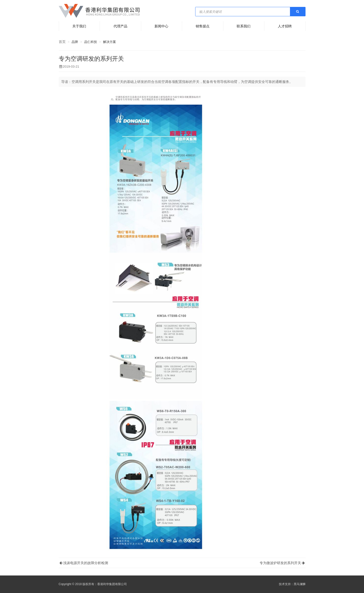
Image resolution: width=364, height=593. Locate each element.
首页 (62, 42)
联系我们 (244, 26)
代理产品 (120, 26)
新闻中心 (161, 26)
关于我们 (79, 26)
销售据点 (203, 26)
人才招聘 (285, 26)
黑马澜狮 (300, 584)
